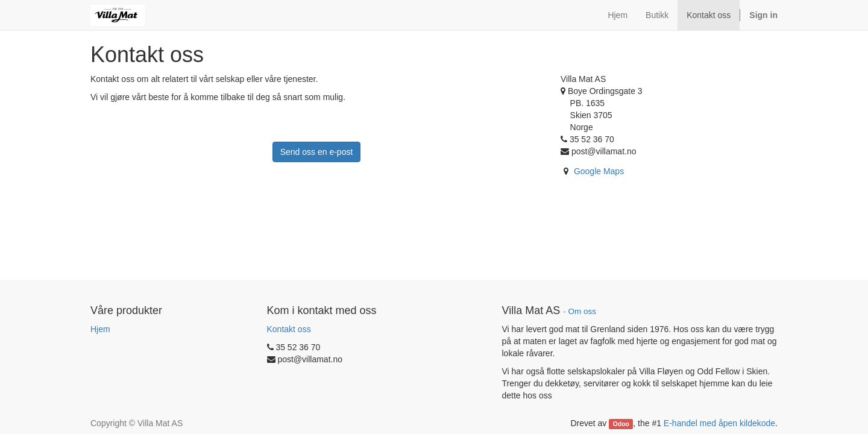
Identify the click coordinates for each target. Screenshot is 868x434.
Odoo (621, 424)
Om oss (582, 311)
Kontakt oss (289, 329)
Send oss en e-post (317, 152)
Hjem (100, 329)
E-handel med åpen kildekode (719, 423)
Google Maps (599, 171)
